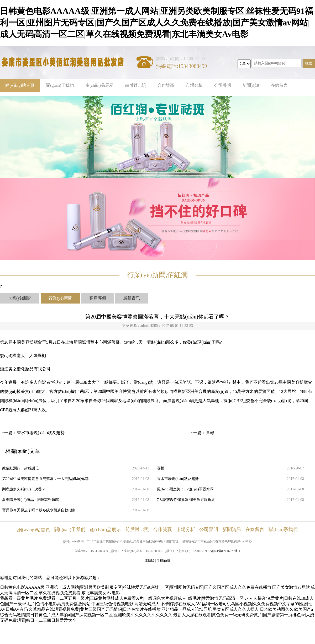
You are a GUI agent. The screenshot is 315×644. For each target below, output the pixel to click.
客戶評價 (98, 298)
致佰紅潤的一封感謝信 (20, 468)
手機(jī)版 (163, 561)
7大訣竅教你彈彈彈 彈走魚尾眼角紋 (186, 500)
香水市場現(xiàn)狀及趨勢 (41, 433)
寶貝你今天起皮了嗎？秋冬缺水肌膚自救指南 (39, 510)
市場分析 (194, 85)
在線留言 (279, 85)
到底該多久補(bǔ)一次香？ (24, 489)
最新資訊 (132, 298)
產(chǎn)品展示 (99, 85)
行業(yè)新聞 (60, 298)
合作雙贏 (166, 85)
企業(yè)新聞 (20, 298)
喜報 (210, 433)
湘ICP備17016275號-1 (225, 551)
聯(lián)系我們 (283, 529)
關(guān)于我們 (60, 85)
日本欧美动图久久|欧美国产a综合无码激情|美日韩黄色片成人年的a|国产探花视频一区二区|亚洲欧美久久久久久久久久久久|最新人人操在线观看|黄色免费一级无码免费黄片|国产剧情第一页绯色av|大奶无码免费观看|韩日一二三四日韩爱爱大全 (157, 615)
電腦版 (150, 561)
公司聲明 (223, 85)
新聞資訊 (251, 85)
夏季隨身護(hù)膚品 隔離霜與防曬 (30, 500)
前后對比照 (135, 85)
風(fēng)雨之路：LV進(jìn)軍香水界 (185, 489)
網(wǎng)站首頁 (20, 85)
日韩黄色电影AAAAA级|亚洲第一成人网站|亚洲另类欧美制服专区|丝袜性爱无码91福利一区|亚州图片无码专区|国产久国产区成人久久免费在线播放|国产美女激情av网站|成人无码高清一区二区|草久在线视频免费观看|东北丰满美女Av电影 (157, 23)
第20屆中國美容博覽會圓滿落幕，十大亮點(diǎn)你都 (45, 479)
